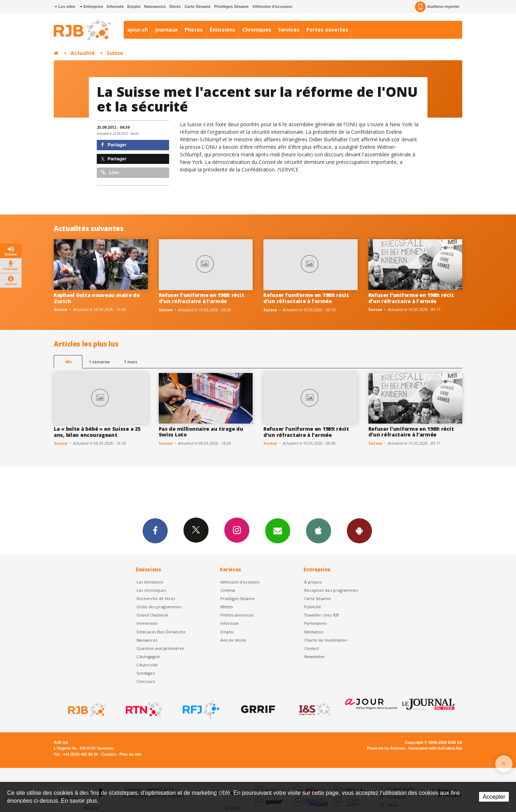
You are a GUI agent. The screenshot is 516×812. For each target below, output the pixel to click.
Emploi (134, 6)
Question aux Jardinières (160, 648)
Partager (114, 145)
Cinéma (228, 590)
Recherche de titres (156, 598)
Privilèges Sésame (232, 6)
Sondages (146, 673)
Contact (312, 648)
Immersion (147, 623)
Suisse (115, 53)
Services (289, 30)
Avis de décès (233, 640)
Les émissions (150, 582)
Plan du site (130, 754)
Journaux (166, 30)
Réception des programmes (331, 590)
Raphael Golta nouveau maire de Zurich (97, 298)
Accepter (494, 797)
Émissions (223, 30)
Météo (227, 607)
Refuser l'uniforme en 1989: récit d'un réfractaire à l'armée (202, 298)
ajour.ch (138, 30)
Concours (146, 681)
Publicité (313, 607)
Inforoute (115, 6)
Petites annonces (237, 615)
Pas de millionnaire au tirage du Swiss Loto (201, 432)
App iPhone (319, 530)
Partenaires (315, 623)
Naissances (155, 6)
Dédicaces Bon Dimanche (161, 632)
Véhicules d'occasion (272, 6)
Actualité (83, 53)
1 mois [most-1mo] (131, 362)
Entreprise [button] (91, 6)
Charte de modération (326, 640)
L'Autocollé (147, 665)
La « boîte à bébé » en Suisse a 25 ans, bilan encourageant (97, 432)
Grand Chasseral (152, 615)
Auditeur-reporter (437, 7)
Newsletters (278, 530)
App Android (359, 530)
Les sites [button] (65, 6)
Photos (194, 30)
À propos (313, 582)
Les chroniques (151, 590)
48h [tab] (68, 362)
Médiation (314, 632)
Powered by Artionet (386, 748)
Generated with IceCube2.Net (435, 748)
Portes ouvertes (327, 30)
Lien (110, 172)
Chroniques (257, 30)
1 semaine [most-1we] (99, 362)
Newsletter (315, 657)
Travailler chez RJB (322, 615)
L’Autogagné (148, 657)
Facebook (155, 530)
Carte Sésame (198, 6)
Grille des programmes (159, 607)
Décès (175, 6)
